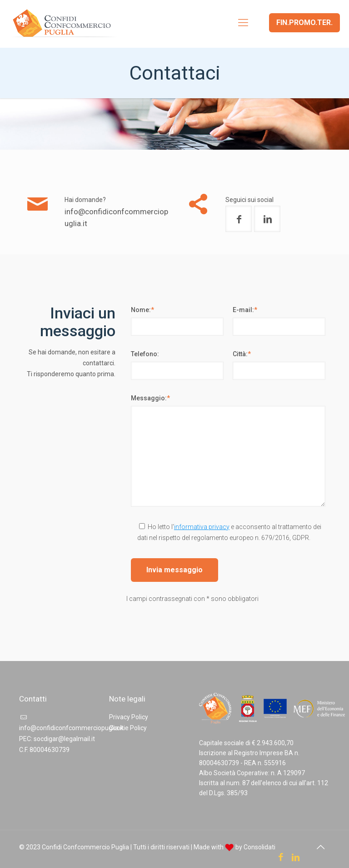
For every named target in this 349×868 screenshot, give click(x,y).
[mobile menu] (243, 23)
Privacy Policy (129, 717)
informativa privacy (202, 527)
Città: (242, 354)
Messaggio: (150, 398)
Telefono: (145, 354)
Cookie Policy (128, 728)
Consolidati (259, 847)
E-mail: (245, 310)
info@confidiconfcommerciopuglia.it (71, 728)
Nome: (142, 310)
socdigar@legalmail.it (64, 739)
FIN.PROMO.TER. (304, 23)
